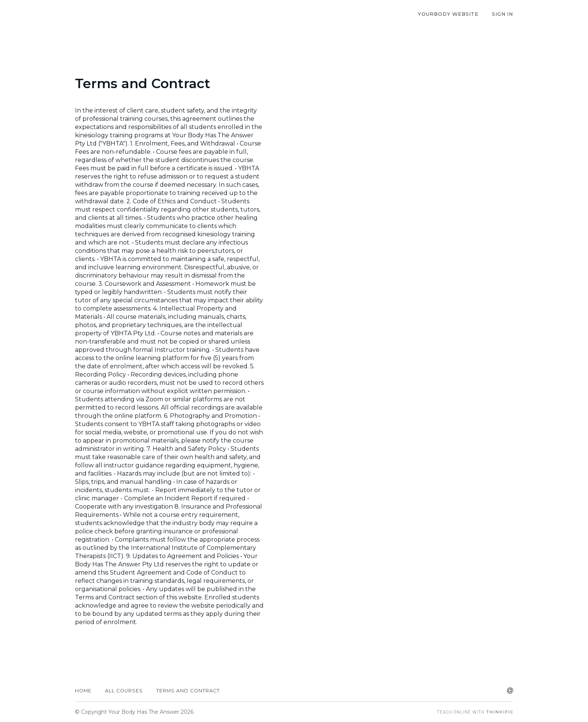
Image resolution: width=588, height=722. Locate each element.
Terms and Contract (188, 691)
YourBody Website (448, 14)
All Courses (124, 691)
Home (83, 691)
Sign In (502, 14)
